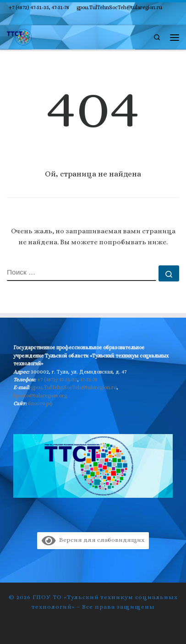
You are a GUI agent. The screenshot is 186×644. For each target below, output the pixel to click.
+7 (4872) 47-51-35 (57, 380)
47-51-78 (89, 380)
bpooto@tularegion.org (40, 396)
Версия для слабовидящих (93, 540)
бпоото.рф (41, 403)
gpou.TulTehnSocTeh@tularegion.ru (74, 387)
